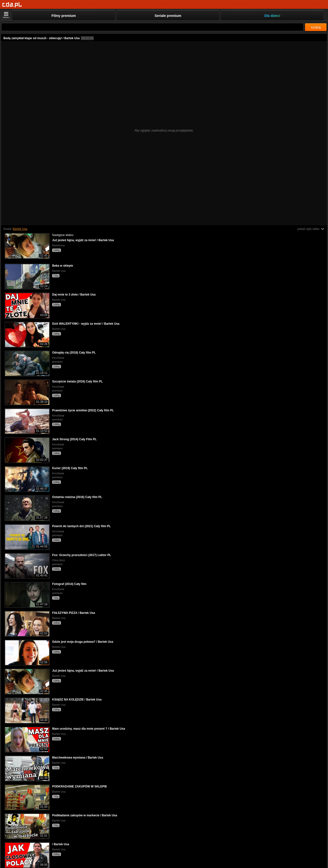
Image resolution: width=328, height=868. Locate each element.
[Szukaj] (152, 27)
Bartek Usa (20, 229)
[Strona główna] (12, 5)
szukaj (316, 27)
